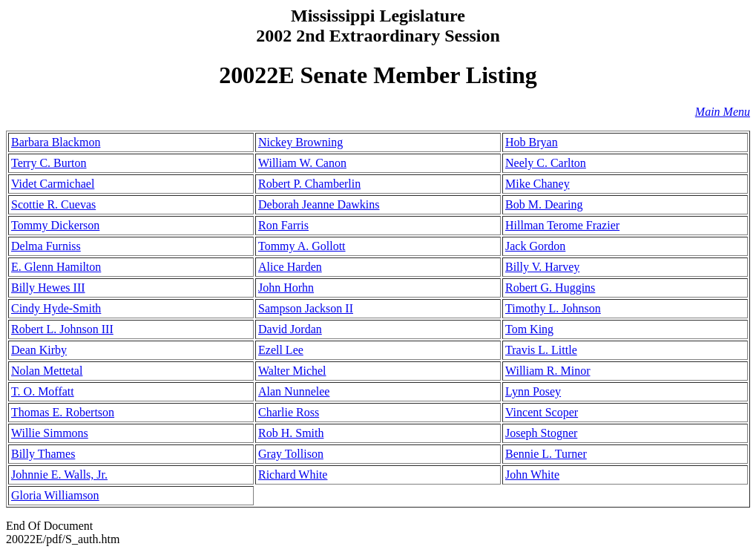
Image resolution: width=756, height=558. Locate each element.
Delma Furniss (46, 246)
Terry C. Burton (49, 163)
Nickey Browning (300, 142)
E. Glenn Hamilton (56, 267)
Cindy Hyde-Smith (56, 308)
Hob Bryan (532, 142)
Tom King (529, 329)
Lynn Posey (533, 391)
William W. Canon (302, 163)
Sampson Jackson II (306, 308)
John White (532, 475)
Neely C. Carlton (546, 163)
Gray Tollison (291, 454)
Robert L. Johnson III (62, 329)
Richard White (293, 475)
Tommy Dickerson (55, 225)
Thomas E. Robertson (63, 412)
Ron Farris (283, 225)
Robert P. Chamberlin (309, 184)
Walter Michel (292, 371)
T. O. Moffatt (43, 391)
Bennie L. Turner (546, 454)
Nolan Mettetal (47, 371)
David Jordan (290, 329)
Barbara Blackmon (56, 142)
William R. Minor (548, 371)
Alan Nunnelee (294, 391)
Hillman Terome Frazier (562, 225)
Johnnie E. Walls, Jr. (59, 475)
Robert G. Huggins (550, 288)
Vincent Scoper (542, 412)
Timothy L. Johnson (553, 308)
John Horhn (286, 288)
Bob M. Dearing (544, 204)
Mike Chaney (538, 184)
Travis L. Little (541, 350)
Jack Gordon (535, 246)
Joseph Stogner (541, 433)
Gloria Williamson (55, 495)
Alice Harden (290, 267)
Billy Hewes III (48, 288)
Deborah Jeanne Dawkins (319, 204)
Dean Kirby (39, 350)
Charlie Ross (289, 412)
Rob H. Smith (291, 433)
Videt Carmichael (53, 184)
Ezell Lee (281, 350)
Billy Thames (43, 454)
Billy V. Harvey (542, 267)
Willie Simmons (50, 433)
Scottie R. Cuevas (53, 204)
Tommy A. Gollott (302, 246)
